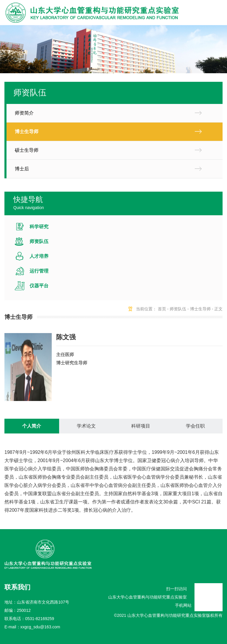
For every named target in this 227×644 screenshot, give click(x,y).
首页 (162, 309)
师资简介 (24, 113)
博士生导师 (27, 132)
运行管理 (39, 271)
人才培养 (39, 256)
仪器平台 (39, 286)
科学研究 (39, 227)
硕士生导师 (27, 150)
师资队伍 (39, 241)
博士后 (22, 169)
